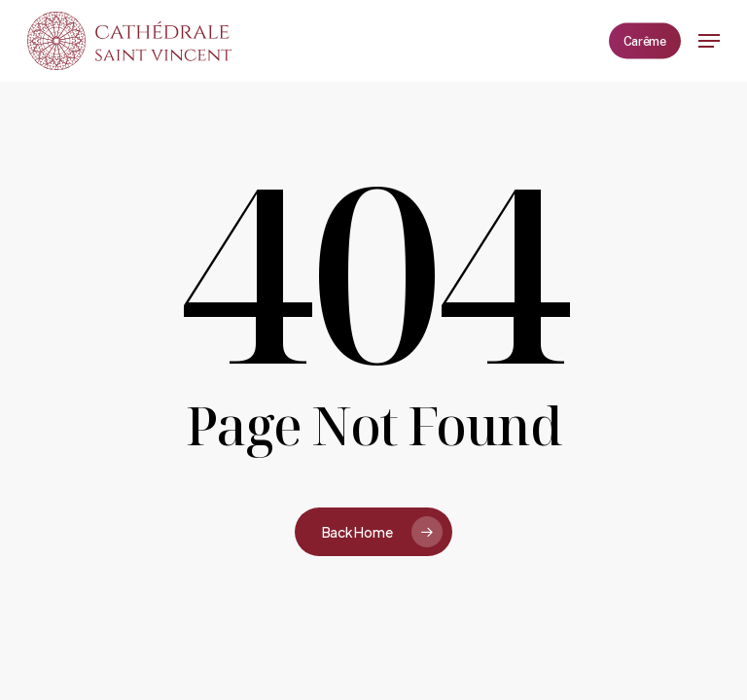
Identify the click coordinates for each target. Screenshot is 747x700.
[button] (709, 41)
